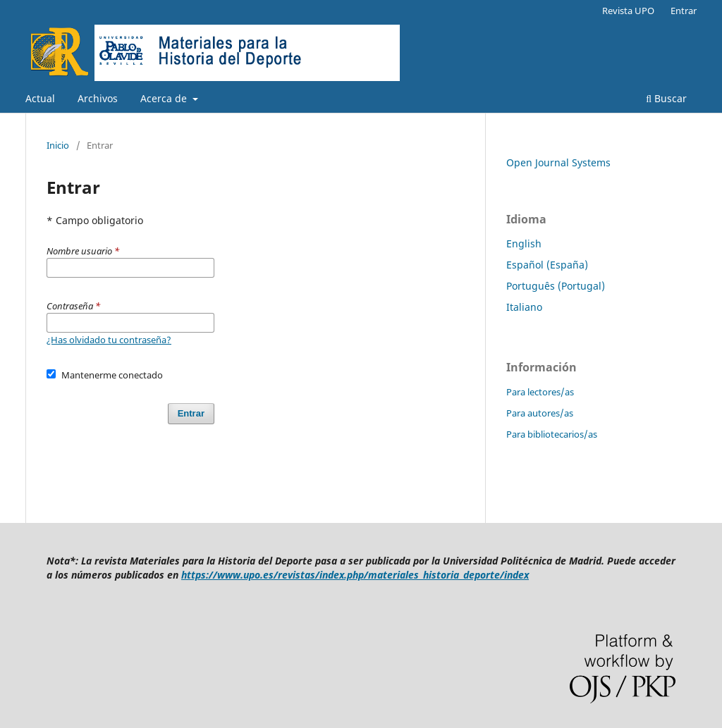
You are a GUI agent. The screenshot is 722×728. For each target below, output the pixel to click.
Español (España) (547, 265)
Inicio (58, 145)
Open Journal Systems (558, 162)
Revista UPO (628, 11)
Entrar (684, 11)
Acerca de (165, 98)
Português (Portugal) (556, 286)
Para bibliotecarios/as (552, 434)
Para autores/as (540, 413)
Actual (40, 98)
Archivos (98, 98)
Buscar (666, 98)
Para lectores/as (540, 392)
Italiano (524, 307)
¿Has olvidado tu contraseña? (109, 340)
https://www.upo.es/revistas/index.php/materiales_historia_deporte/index (355, 575)
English (524, 243)
